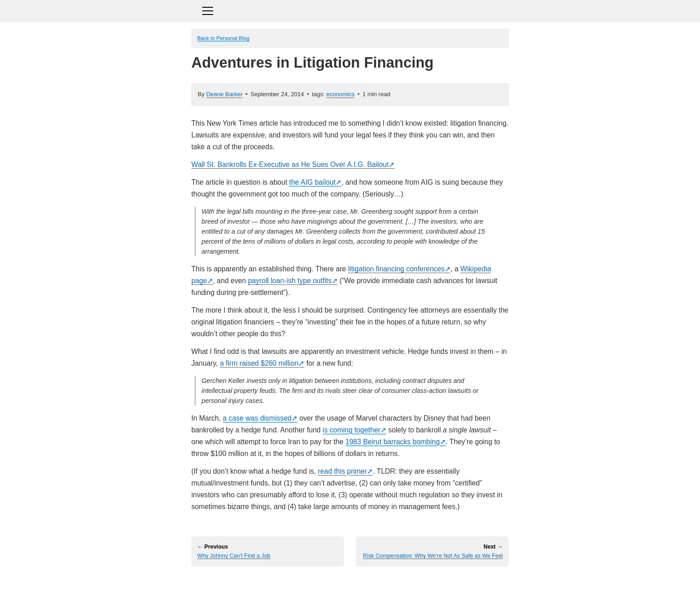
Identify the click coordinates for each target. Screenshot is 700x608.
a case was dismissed (257, 418)
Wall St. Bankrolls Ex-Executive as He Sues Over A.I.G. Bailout (290, 164)
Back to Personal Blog (223, 38)
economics (340, 94)
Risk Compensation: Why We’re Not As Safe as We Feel (433, 556)
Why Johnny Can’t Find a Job (234, 556)
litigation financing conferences (396, 269)
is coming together (352, 430)
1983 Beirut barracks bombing (393, 442)
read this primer (342, 471)
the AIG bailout (312, 182)
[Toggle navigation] (350, 10)
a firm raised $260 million (259, 363)
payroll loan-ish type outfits (290, 281)
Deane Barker (224, 94)
